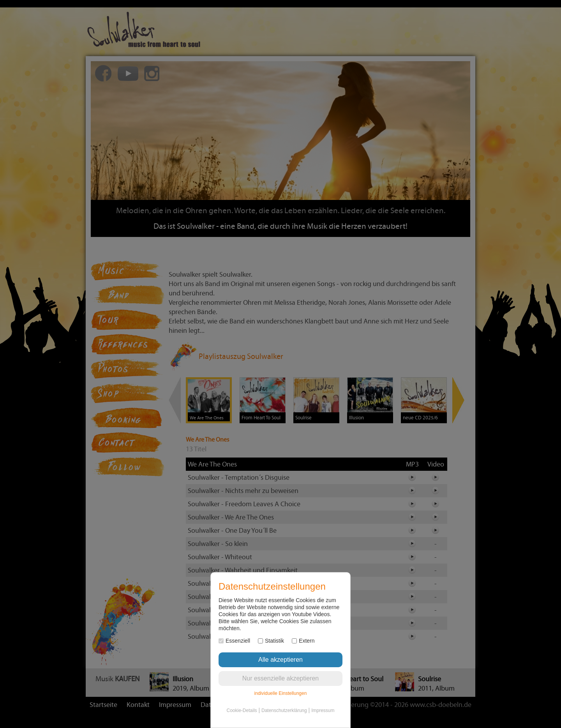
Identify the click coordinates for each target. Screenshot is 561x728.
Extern (303, 641)
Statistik (271, 641)
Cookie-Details (242, 710)
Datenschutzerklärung (284, 710)
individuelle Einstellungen (281, 693)
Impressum (323, 710)
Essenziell (234, 641)
